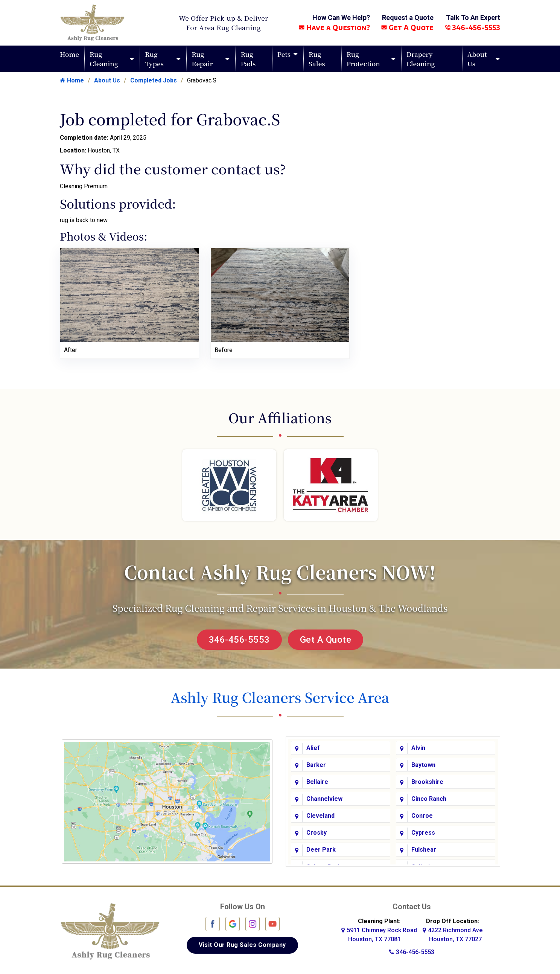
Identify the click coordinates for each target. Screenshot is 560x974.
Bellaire (317, 782)
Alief (313, 748)
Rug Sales (317, 59)
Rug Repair (202, 59)
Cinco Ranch (429, 799)
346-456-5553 (472, 27)
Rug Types (154, 59)
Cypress (423, 833)
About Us (477, 59)
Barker (316, 765)
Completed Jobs (154, 80)
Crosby (317, 833)
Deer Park (321, 850)
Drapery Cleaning (421, 59)
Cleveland (320, 816)
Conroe (422, 816)
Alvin (418, 748)
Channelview (324, 799)
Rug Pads (248, 59)
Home (69, 54)
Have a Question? (334, 27)
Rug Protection (363, 59)
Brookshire (427, 782)
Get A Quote (407, 27)
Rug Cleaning (104, 59)
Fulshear (424, 850)
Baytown (423, 765)
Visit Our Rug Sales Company (242, 945)
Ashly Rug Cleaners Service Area (280, 697)
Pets (284, 54)
